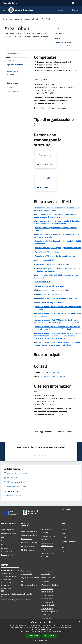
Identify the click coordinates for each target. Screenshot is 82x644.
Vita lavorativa (27, 539)
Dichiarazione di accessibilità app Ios (49, 603)
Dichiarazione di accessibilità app (47, 597)
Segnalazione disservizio (30, 578)
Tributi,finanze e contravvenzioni (47, 544)
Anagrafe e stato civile (29, 531)
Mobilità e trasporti (28, 550)
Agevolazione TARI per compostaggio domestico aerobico (58, 248)
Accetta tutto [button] (33, 636)
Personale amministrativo (7, 550)
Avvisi (64, 537)
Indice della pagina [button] (13, 54)
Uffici (3, 537)
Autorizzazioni (46, 560)
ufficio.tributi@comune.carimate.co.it (52, 377)
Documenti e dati (7, 555)
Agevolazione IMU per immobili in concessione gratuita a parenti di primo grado (57, 236)
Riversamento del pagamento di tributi (51, 303)
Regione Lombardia (10, 3)
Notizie (64, 530)
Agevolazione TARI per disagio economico (52, 252)
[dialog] (41, 632)
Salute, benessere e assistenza (48, 555)
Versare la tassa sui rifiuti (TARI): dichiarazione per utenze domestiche (57, 308)
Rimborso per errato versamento (48, 294)
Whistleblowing (47, 618)
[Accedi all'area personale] (73, 3)
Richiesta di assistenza (29, 585)
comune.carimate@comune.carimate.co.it (16, 600)
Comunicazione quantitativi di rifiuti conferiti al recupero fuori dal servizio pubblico (57, 270)
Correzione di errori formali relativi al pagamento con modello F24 (56, 276)
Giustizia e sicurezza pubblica (49, 538)
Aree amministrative (32, 19)
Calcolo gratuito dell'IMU (45, 260)
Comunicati (66, 533)
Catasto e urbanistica (29, 546)
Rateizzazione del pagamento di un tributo (52, 290)
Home (5, 19)
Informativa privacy (48, 578)
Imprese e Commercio (29, 542)
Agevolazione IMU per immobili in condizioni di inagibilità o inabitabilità (57, 242)
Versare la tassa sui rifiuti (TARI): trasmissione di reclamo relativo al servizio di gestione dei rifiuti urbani (57, 344)
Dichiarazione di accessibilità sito (47, 590)
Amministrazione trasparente (47, 572)
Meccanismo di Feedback (50, 585)
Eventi (64, 551)
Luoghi (64, 547)
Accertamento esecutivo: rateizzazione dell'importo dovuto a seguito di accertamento (55, 216)
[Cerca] (78, 10)
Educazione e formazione (46, 531)
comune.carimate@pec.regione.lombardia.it (17, 594)
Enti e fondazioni (7, 541)
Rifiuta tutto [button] (49, 636)
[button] (41, 640)
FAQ (23, 581)
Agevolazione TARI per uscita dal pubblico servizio (55, 256)
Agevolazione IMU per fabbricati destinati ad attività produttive (55, 229)
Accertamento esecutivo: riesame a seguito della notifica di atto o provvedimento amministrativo (57, 222)
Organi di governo (8, 530)
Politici (4, 545)
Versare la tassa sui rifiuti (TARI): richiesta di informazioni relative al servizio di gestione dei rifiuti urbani (57, 328)
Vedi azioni (60, 33)
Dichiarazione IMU (42, 282)
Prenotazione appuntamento (27, 572)
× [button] (80, 621)
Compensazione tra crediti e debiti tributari (52, 264)
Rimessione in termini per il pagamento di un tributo (56, 298)
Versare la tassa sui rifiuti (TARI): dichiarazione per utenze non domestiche (57, 315)
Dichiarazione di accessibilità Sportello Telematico (49, 612)
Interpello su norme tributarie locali (49, 286)
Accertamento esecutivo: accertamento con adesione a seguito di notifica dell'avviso (56, 209)
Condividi (60, 29)
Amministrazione (16, 19)
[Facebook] (65, 10)
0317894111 (54, 372)
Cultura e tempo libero (29, 535)
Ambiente (45, 549)
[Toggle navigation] (4, 10)
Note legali (45, 581)
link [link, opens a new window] (61, 631)
